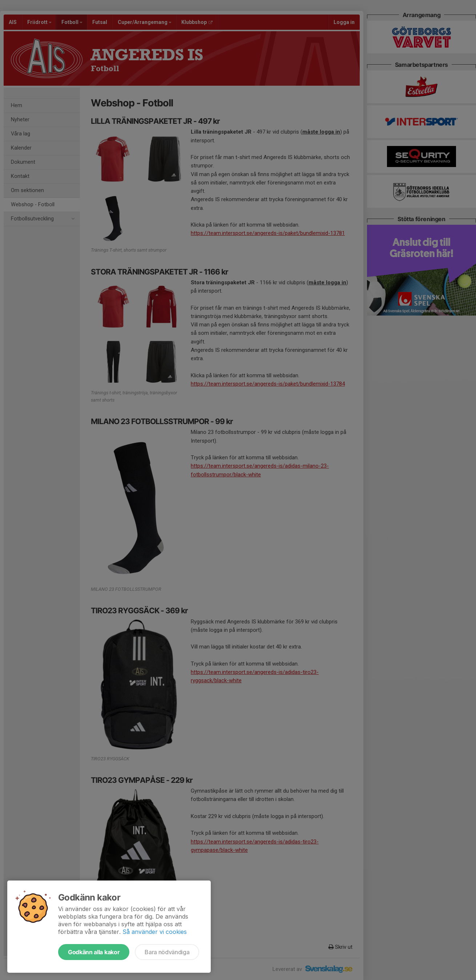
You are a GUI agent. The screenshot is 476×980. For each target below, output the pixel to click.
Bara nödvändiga (167, 952)
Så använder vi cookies (155, 932)
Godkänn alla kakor (94, 952)
